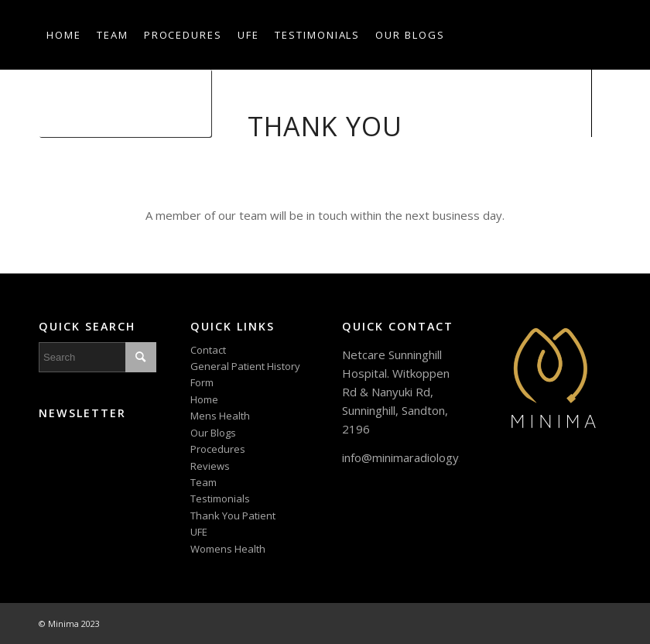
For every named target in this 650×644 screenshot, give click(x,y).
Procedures (218, 449)
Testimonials (220, 498)
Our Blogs (213, 433)
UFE (199, 532)
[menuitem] (64, 35)
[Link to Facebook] (43, 170)
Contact (208, 350)
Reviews (210, 466)
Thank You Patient (233, 516)
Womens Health (228, 549)
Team (204, 482)
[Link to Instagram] (67, 170)
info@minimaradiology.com (413, 457)
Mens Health (220, 416)
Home (204, 399)
